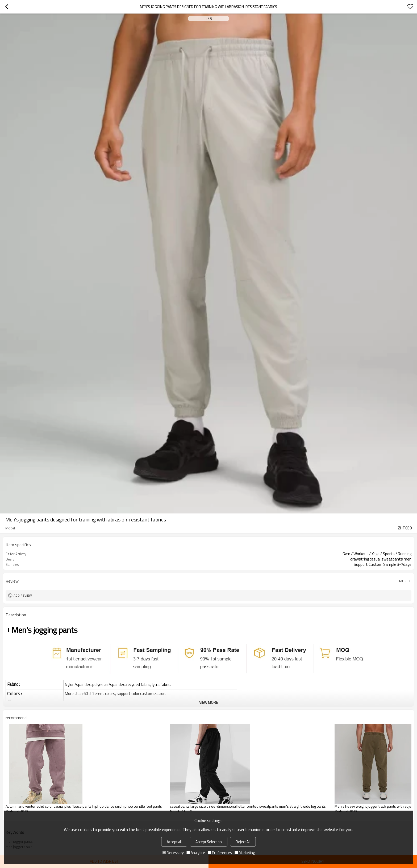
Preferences (220, 852)
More (404, 581)
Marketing (245, 852)
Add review (23, 595)
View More (208, 702)
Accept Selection (209, 842)
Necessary (173, 852)
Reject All (243, 842)
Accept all (174, 842)
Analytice (196, 852)
